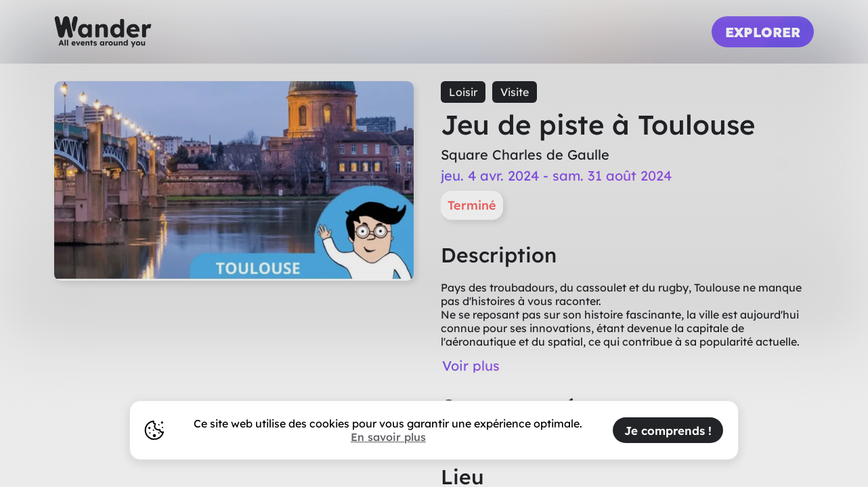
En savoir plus (388, 437)
